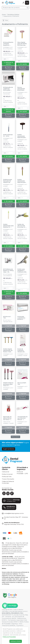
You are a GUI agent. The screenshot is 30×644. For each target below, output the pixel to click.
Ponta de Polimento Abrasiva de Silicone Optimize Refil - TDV (22, 350)
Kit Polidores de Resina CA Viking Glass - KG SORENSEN (8, 271)
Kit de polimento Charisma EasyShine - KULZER (8, 44)
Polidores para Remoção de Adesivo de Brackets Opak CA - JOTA (8, 181)
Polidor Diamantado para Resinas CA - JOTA (8, 226)
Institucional (5, 472)
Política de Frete (7, 477)
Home (4, 14)
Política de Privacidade (9, 637)
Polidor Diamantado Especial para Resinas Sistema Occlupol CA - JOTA (22, 181)
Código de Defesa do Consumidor (8, 482)
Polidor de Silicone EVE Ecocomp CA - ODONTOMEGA (22, 226)
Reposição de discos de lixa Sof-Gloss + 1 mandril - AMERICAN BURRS (7, 418)
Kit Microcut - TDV (7, 317)
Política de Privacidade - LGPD (22, 473)
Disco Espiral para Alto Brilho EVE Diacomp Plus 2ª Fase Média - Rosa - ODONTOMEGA (22, 44)
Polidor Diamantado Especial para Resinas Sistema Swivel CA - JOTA (23, 136)
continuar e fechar (16, 641)
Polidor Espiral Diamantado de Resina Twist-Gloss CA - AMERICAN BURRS (8, 350)
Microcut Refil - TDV (22, 384)
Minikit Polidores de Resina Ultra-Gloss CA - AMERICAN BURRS (8, 384)
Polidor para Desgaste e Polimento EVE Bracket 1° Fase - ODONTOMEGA (22, 271)
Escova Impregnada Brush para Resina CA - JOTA (21, 89)
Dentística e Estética (13, 14)
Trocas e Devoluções (8, 479)
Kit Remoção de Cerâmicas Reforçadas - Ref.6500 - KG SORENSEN (8, 89)
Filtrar (5, 20)
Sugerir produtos (9, 449)
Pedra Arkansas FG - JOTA (8, 135)
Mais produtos (15, 437)
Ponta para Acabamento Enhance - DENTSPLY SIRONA (21, 318)
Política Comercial (7, 474)
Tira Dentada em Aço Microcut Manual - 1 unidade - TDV (22, 418)
